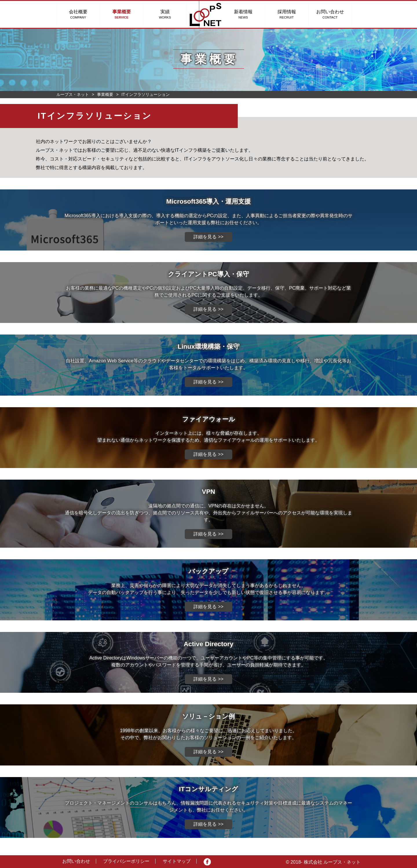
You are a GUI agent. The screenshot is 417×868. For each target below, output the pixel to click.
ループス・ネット (73, 94)
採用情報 (295, 14)
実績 (165, 14)
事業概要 (122, 14)
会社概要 (78, 14)
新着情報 (252, 14)
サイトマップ (177, 861)
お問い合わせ (339, 14)
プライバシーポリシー (126, 861)
